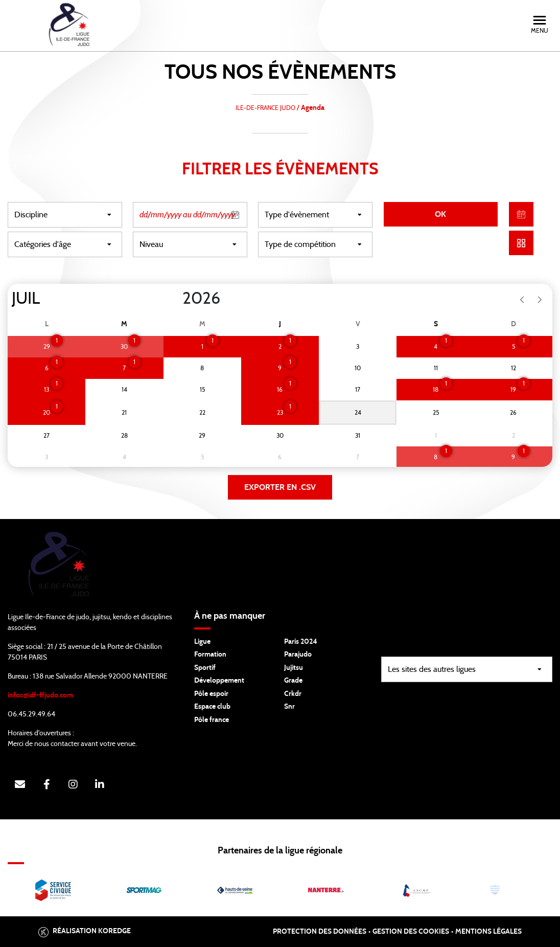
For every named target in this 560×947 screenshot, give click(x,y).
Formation (210, 655)
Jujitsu (294, 668)
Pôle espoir (211, 694)
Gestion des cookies (411, 932)
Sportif (205, 668)
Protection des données (320, 932)
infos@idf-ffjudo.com (40, 695)
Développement (219, 681)
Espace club (212, 707)
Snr (289, 707)
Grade (293, 681)
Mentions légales (488, 932)
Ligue (202, 642)
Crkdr (293, 694)
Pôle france (212, 720)
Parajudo (298, 655)
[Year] (174, 299)
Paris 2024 (301, 642)
